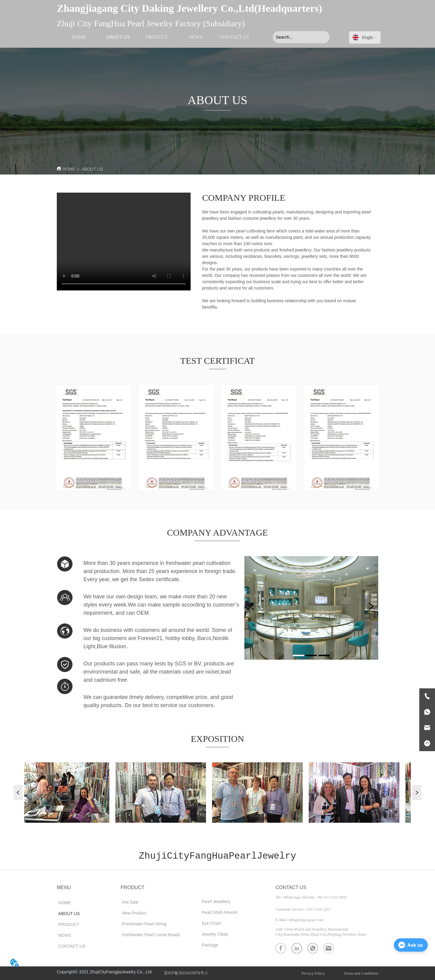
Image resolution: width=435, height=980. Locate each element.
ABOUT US (92, 169)
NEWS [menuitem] (195, 37)
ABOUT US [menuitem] (118, 37)
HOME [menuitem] (79, 37)
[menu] (156, 37)
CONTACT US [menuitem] (234, 37)
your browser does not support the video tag (124, 242)
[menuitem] (156, 37)
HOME (69, 169)
